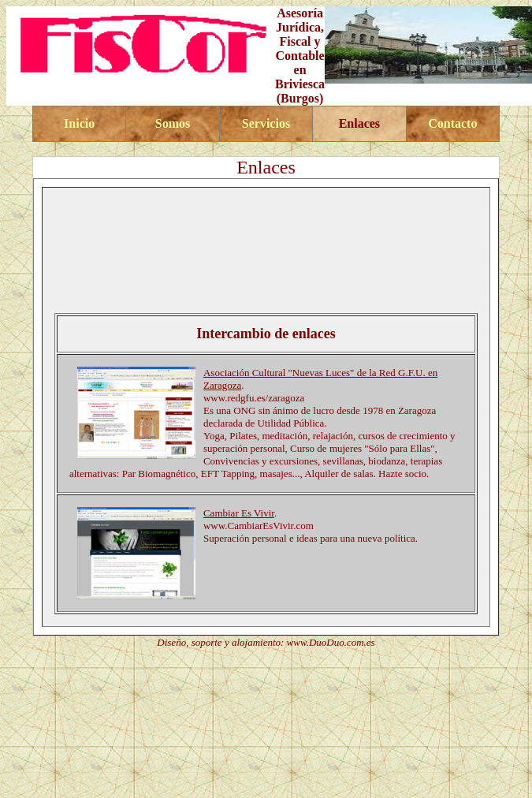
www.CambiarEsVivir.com (259, 526)
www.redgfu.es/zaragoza (254, 398)
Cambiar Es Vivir (239, 513)
